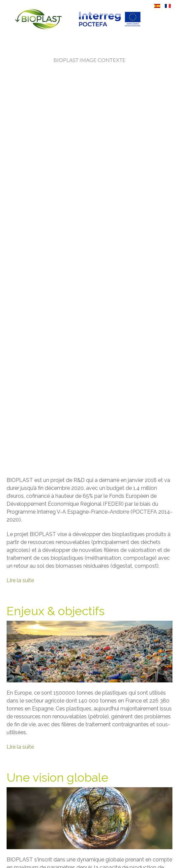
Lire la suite (20, 580)
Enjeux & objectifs (56, 611)
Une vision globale (58, 777)
